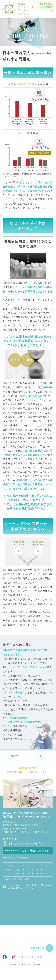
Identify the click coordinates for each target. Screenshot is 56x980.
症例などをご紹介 (15, 772)
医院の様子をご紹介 (38, 772)
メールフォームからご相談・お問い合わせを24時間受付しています (30, 887)
